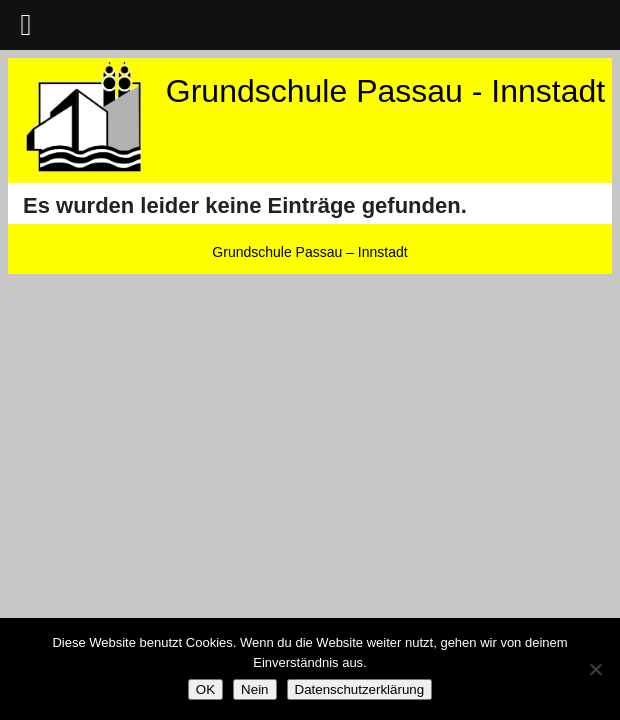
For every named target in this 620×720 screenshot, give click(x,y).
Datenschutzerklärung (360, 689)
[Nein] (595, 669)
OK (205, 689)
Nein (254, 689)
